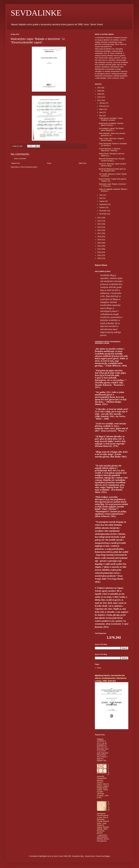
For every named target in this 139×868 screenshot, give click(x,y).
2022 (99, 249)
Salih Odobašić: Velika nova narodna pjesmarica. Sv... (112, 134)
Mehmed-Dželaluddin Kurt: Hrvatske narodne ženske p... (112, 160)
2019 (99, 240)
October (102, 208)
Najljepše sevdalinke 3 (101, 740)
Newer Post (16, 163)
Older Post (82, 163)
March (102, 109)
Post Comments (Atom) (29, 167)
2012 (99, 218)
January (102, 103)
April (101, 112)
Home (49, 163)
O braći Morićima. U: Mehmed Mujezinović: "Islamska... (110, 150)
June (101, 195)
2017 (99, 233)
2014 (99, 224)
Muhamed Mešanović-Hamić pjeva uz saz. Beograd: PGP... (112, 170)
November (103, 211)
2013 (99, 221)
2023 (99, 252)
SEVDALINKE (36, 13)
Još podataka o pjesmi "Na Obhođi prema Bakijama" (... (111, 129)
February (103, 106)
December (103, 214)
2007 (99, 88)
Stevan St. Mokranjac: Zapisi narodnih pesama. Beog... (112, 165)
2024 (99, 255)
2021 (99, 246)
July (101, 198)
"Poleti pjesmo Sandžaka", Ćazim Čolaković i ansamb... (111, 119)
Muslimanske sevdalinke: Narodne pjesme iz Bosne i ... (111, 124)
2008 (99, 91)
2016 (99, 230)
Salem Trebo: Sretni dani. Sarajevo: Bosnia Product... (112, 139)
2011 (99, 100)
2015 (99, 227)
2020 (99, 243)
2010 (99, 97)
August (102, 201)
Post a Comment (20, 159)
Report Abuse (101, 265)
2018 (99, 237)
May (101, 116)
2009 (99, 94)
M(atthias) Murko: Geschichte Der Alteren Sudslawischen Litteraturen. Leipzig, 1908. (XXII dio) (111, 678)
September (103, 204)
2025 (99, 258)
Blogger (107, 856)
